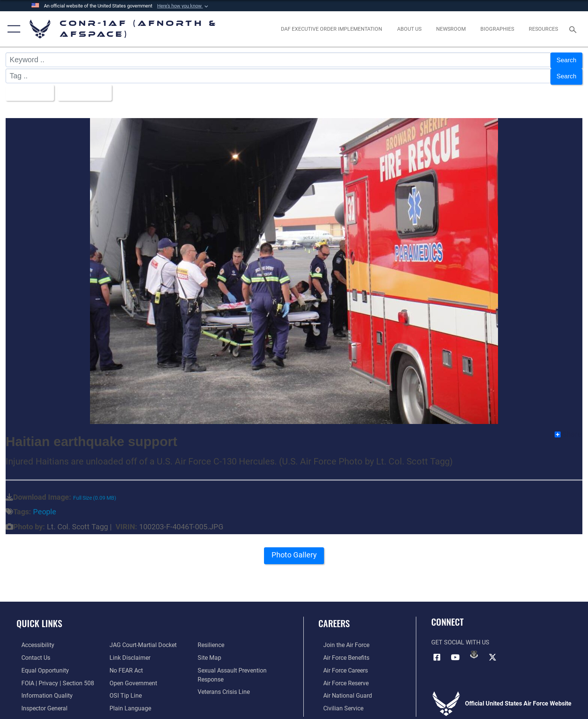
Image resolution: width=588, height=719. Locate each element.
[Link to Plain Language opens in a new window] (129, 703)
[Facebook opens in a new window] (437, 652)
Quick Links (39, 619)
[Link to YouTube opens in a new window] (455, 652)
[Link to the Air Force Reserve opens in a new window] (341, 678)
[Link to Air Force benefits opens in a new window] (341, 653)
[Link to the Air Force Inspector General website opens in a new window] (40, 703)
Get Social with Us (460, 638)
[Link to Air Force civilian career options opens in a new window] (338, 703)
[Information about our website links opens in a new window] (128, 653)
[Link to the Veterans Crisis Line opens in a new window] (225, 687)
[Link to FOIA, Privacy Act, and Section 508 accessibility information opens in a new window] (53, 678)
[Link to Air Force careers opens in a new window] (341, 666)
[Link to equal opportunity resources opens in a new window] (40, 666)
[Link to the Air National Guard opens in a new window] (343, 691)
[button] (183, 6)
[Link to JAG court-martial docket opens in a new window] (142, 641)
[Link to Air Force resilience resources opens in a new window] (212, 641)
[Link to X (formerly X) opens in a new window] (493, 652)
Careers (334, 619)
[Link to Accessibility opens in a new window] (33, 641)
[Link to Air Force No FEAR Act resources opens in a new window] (125, 666)
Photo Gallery (294, 553)
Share (568, 430)
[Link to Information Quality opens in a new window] (42, 691)
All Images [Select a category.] (30, 89)
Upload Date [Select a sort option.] (91, 89)
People (45, 508)
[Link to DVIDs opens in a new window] (474, 650)
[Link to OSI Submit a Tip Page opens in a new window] (124, 691)
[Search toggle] (574, 29)
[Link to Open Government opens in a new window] (132, 678)
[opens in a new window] (332, 29)
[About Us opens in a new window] (409, 29)
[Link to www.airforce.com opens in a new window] (341, 641)
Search (565, 60)
